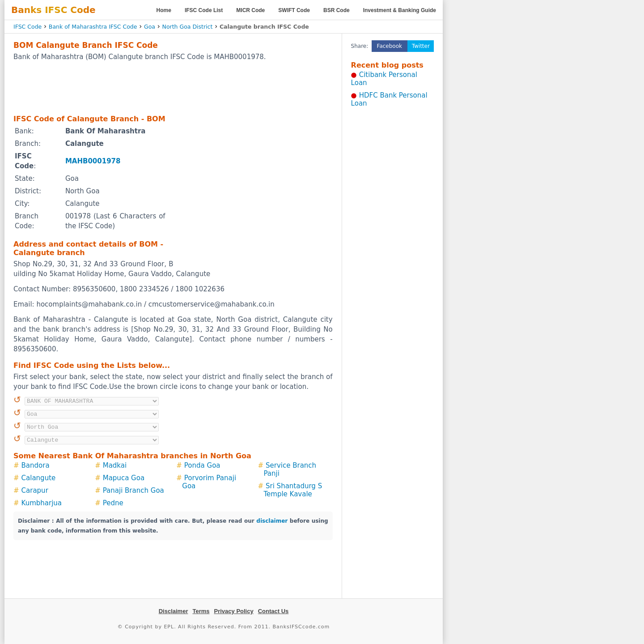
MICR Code (250, 10)
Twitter (421, 46)
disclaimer (272, 521)
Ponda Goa (202, 465)
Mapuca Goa (124, 478)
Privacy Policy (234, 611)
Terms (201, 611)
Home (164, 10)
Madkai (115, 465)
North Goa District (188, 27)
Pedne (113, 503)
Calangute (39, 478)
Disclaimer (174, 611)
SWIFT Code (294, 10)
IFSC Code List (204, 10)
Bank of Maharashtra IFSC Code (93, 27)
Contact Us (273, 611)
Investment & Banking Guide (400, 10)
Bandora (36, 465)
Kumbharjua (42, 503)
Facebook (390, 46)
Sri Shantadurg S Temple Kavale (293, 490)
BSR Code (337, 10)
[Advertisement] (173, 87)
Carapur (35, 490)
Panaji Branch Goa (133, 490)
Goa (150, 27)
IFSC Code (28, 27)
